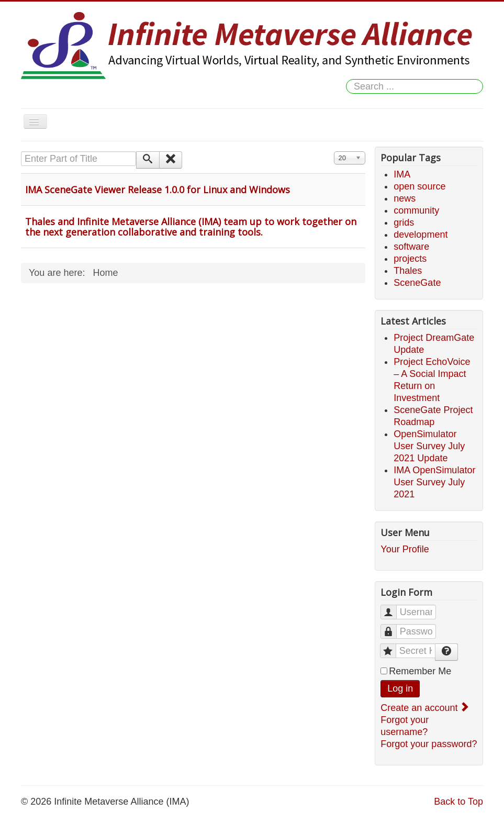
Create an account (424, 708)
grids (404, 223)
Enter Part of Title (21, 152)
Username (394, 608)
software (411, 247)
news (405, 198)
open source (419, 186)
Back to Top (458, 802)
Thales (408, 271)
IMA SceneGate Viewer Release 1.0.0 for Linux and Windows (158, 190)
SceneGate (417, 283)
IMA (402, 174)
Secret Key (393, 646)
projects (410, 259)
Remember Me (420, 671)
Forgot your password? (429, 744)
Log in (400, 688)
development (421, 235)
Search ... (346, 79)
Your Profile (405, 549)
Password (394, 627)
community (416, 210)
